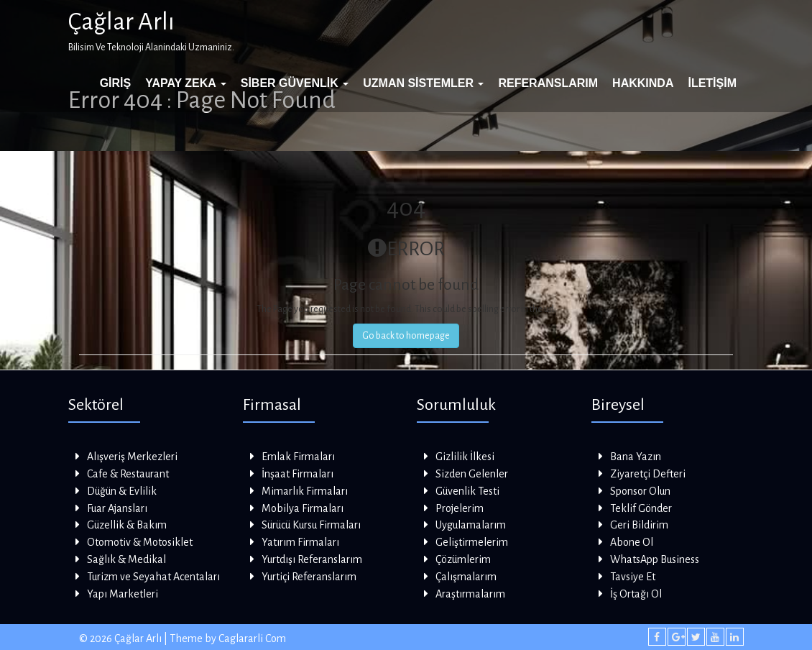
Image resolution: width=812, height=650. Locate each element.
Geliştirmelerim (472, 542)
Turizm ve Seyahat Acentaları (153, 577)
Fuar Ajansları (117, 508)
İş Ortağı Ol (636, 594)
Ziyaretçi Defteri (648, 474)
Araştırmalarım (470, 594)
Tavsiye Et (633, 577)
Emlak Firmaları (298, 457)
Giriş (116, 83)
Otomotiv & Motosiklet (140, 542)
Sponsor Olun (640, 491)
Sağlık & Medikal (126, 559)
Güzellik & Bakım (127, 525)
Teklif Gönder (641, 508)
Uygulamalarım (471, 525)
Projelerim (460, 508)
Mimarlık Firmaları (305, 491)
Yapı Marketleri (123, 594)
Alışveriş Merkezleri (132, 457)
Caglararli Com (252, 638)
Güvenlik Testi (467, 491)
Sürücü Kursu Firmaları (311, 525)
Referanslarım (548, 83)
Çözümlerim (463, 559)
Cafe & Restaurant (128, 474)
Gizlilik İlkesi (465, 457)
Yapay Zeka (186, 83)
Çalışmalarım (466, 577)
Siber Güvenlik (295, 83)
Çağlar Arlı (121, 22)
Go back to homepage (406, 336)
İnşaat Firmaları (297, 474)
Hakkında (643, 83)
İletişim (712, 83)
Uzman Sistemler (423, 83)
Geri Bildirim (639, 525)
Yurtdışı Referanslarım (312, 559)
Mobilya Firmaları (303, 508)
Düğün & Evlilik (122, 491)
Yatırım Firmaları (300, 542)
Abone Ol (632, 542)
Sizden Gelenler (472, 474)
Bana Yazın (636, 457)
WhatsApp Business (655, 559)
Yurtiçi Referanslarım (309, 577)
